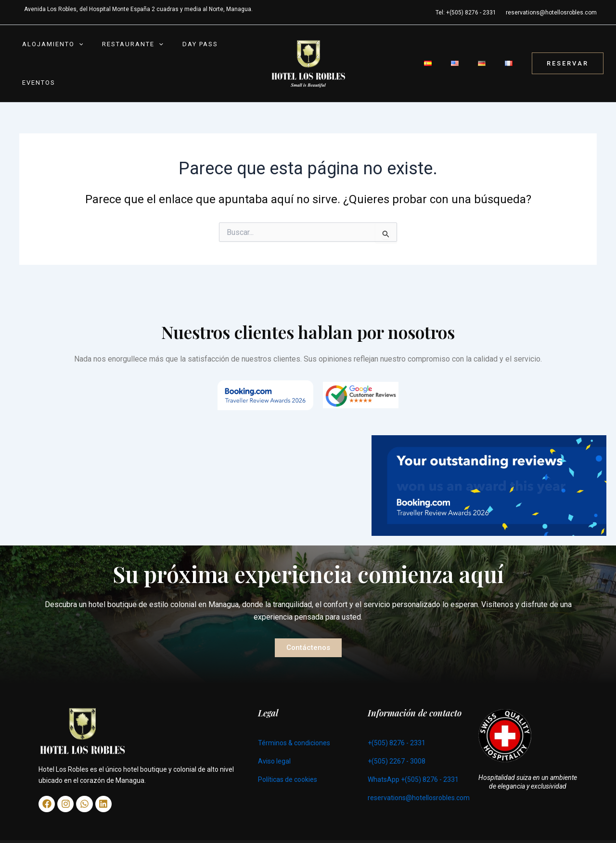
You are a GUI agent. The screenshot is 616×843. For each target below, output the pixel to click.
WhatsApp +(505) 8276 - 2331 (413, 766)
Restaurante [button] (118, 57)
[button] (74, 57)
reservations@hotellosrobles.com (551, 13)
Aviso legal (274, 748)
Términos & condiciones (294, 730)
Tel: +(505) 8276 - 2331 (466, 13)
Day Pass (176, 57)
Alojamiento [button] (48, 57)
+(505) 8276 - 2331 (397, 730)
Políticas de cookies (288, 766)
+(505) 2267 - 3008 (397, 748)
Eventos (220, 57)
